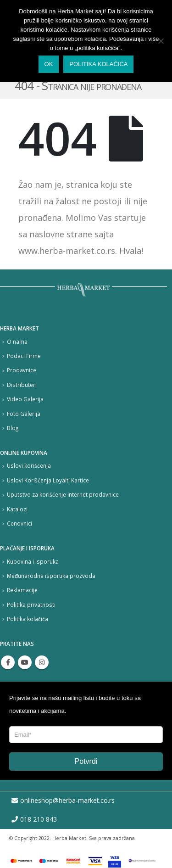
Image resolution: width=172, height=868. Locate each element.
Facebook (8, 662)
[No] (161, 41)
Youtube (25, 662)
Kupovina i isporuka (33, 561)
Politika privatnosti (31, 605)
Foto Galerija (24, 414)
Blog (13, 428)
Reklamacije (22, 590)
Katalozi (17, 509)
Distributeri (22, 385)
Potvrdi (86, 761)
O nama (17, 342)
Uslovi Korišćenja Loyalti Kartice (48, 480)
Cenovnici (19, 523)
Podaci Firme (24, 356)
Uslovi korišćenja (29, 465)
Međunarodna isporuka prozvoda (51, 576)
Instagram (42, 662)
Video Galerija (25, 399)
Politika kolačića (28, 619)
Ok (49, 64)
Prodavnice (22, 370)
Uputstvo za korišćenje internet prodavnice (63, 494)
